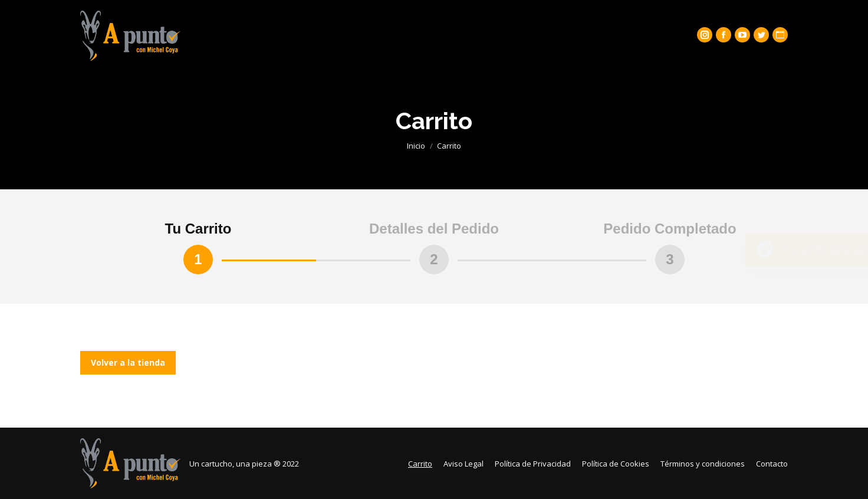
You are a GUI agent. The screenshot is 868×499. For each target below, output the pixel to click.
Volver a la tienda (128, 362)
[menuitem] (420, 464)
